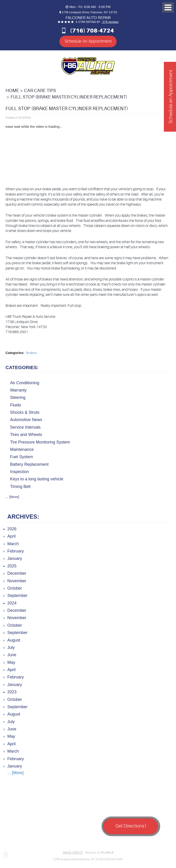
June (12, 655)
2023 (12, 692)
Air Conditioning (25, 383)
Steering (18, 397)
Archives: (23, 517)
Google (24, 842)
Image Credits (73, 853)
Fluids (16, 405)
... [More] (12, 497)
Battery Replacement (29, 464)
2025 (12, 566)
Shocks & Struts (25, 412)
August (14, 640)
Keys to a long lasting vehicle (37, 479)
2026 (12, 529)
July (11, 648)
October (15, 588)
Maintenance (22, 449)
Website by (99, 853)
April (11, 536)
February (16, 551)
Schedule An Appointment (88, 41)
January (15, 558)
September (17, 596)
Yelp (35, 842)
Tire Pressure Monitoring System (40, 442)
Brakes (32, 353)
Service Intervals (25, 427)
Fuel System (22, 457)
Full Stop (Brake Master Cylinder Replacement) (69, 97)
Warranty (18, 390)
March (13, 544)
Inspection (19, 472)
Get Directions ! (131, 826)
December (17, 573)
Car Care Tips (40, 91)
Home (12, 91)
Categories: (22, 367)
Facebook (12, 842)
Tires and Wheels (26, 435)
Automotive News (26, 420)
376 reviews (110, 22)
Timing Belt (20, 486)
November (17, 581)
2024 (12, 603)
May (11, 662)
